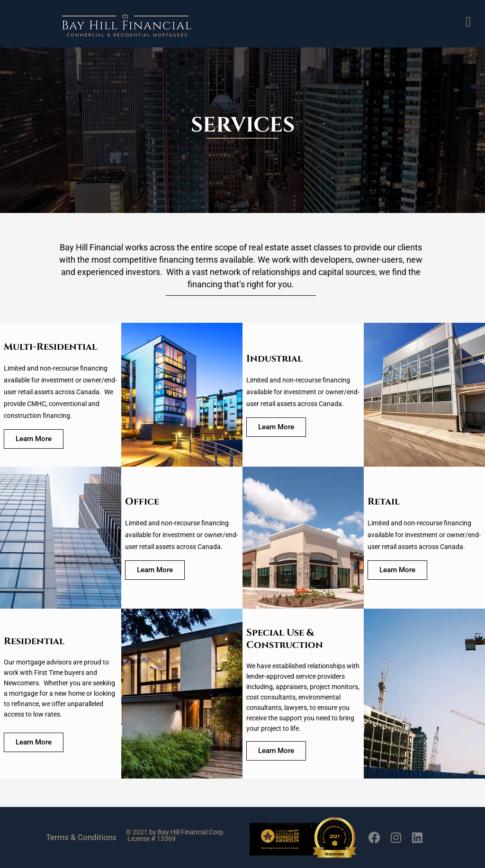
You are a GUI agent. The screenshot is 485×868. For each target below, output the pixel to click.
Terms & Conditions (81, 837)
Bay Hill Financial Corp (190, 832)
